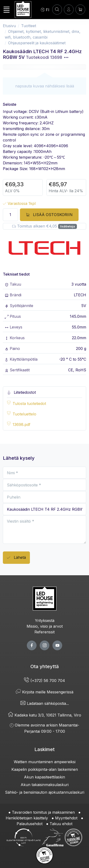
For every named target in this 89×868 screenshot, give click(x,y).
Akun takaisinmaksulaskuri (45, 785)
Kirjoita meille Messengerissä (44, 692)
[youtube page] (57, 645)
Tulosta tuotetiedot (29, 404)
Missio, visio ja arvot (45, 626)
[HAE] (57, 9)
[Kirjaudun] (69, 9)
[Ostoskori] (80, 9)
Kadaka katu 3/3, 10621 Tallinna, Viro (45, 715)
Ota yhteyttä (45, 666)
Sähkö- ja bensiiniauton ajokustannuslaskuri (45, 792)
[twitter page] (44, 645)
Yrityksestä (45, 621)
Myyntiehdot (66, 818)
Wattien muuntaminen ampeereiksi (45, 762)
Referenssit (44, 632)
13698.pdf (21, 424)
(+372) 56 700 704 (44, 681)
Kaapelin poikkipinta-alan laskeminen (45, 769)
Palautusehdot (30, 824)
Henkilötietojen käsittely (27, 818)
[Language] (45, 10)
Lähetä (16, 558)
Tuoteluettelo (24, 414)
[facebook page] (32, 645)
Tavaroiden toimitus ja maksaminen (43, 812)
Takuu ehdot (61, 824)
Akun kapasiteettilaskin (44, 777)
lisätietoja (68, 226)
